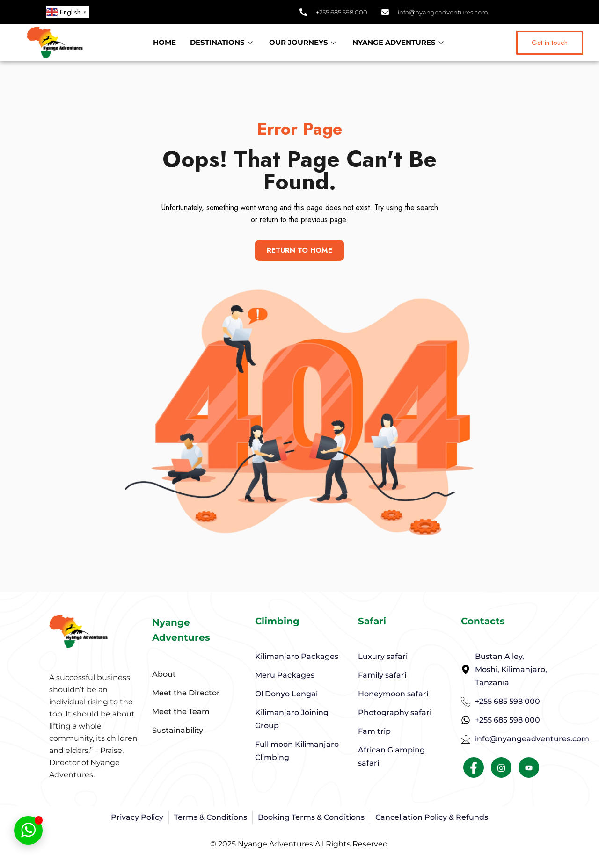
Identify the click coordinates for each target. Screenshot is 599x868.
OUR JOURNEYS (304, 42)
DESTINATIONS (223, 42)
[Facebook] (474, 771)
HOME (164, 42)
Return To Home (300, 250)
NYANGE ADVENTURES (399, 42)
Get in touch (550, 43)
